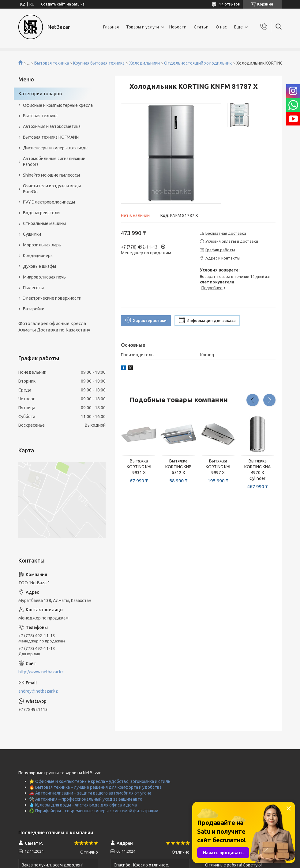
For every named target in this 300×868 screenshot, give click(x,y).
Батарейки (34, 309)
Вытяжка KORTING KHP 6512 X (178, 467)
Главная (111, 27)
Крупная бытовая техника (99, 63)
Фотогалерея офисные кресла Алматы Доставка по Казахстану (54, 326)
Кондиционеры (38, 256)
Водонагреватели (41, 213)
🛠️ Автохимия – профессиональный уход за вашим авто (86, 799)
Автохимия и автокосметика (52, 126)
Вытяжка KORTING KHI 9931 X (139, 467)
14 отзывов (229, 4)
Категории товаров (40, 94)
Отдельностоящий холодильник (198, 63)
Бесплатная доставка (226, 233)
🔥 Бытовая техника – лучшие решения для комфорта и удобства (95, 787)
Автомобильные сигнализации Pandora (54, 161)
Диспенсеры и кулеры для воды (56, 148)
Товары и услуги (142, 27)
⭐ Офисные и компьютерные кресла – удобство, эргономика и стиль (100, 781)
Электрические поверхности (52, 298)
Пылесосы (33, 288)
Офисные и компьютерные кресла (58, 105)
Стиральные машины (44, 223)
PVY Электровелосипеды (49, 202)
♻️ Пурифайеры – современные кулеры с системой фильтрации (94, 811)
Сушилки (32, 234)
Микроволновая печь (44, 277)
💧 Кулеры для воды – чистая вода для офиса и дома (83, 805)
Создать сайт (53, 4)
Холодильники (144, 63)
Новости (178, 27)
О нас (221, 27)
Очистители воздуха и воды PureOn (52, 189)
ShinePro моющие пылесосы (51, 175)
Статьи (201, 27)
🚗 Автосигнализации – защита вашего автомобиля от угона (90, 793)
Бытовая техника (52, 63)
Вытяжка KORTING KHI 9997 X (218, 467)
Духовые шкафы (39, 266)
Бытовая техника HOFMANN (51, 137)
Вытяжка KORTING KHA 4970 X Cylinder (257, 470)
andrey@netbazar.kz (38, 691)
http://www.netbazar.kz (41, 672)
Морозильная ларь (42, 245)
